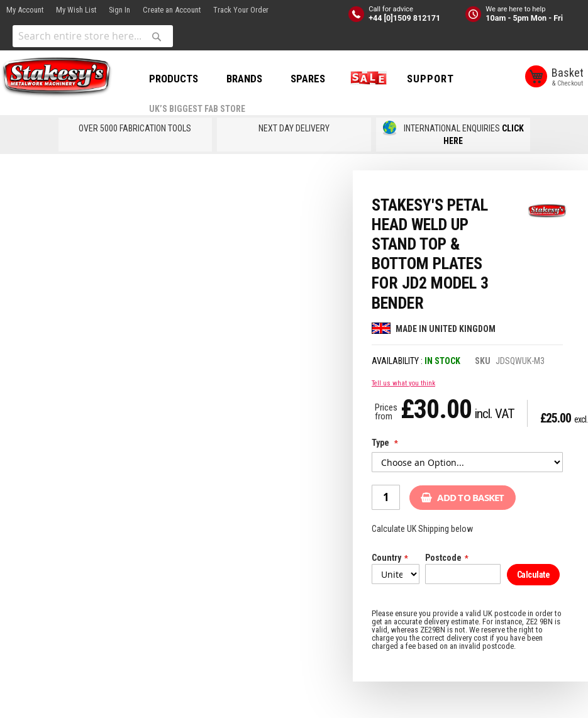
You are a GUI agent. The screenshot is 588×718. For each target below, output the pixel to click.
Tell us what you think (403, 383)
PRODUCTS (174, 79)
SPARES (308, 79)
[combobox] (93, 36)
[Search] (157, 36)
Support (430, 79)
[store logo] (57, 77)
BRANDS (244, 79)
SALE (366, 79)
